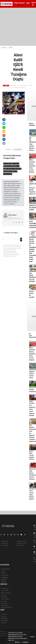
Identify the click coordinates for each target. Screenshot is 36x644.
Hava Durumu (5, 588)
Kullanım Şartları (22, 541)
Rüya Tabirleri (5, 621)
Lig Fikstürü (4, 597)
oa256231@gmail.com (15, 218)
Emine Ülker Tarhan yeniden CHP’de (32, 455)
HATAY (3, 571)
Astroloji (3, 623)
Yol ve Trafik (5, 591)
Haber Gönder (21, 545)
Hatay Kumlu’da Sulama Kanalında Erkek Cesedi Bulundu (32, 166)
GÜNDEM (4, 580)
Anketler (3, 616)
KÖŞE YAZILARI (19, 3)
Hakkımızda (4, 541)
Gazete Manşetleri (6, 608)
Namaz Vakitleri (6, 593)
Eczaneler (4, 595)
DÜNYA (11, 48)
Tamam (25, 642)
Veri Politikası (5, 545)
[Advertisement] (18, 27)
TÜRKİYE (4, 573)
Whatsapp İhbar (21, 543)
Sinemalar (4, 601)
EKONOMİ (4, 582)
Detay (17, 642)
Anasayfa (4, 48)
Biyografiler (4, 618)
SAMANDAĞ (5, 578)
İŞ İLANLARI (4, 575)
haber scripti (4, 640)
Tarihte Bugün (5, 599)
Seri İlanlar (4, 603)
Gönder (21, 239)
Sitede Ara (4, 614)
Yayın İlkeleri (5, 543)
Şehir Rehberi (5, 605)
